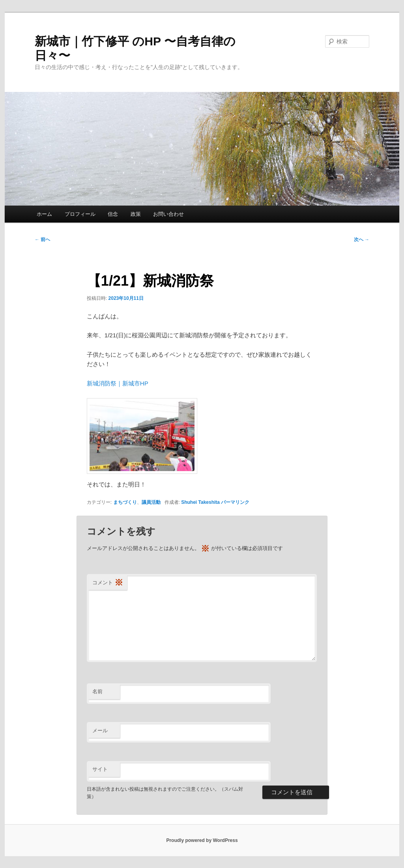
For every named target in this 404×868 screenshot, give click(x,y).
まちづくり (125, 502)
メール (100, 731)
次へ (362, 239)
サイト (100, 769)
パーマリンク (235, 502)
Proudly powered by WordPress (202, 840)
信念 (113, 214)
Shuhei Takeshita (200, 502)
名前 (97, 691)
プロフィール (80, 214)
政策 (136, 214)
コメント (108, 583)
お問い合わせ (168, 214)
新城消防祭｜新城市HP (118, 383)
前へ (42, 239)
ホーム (44, 214)
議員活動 (151, 502)
